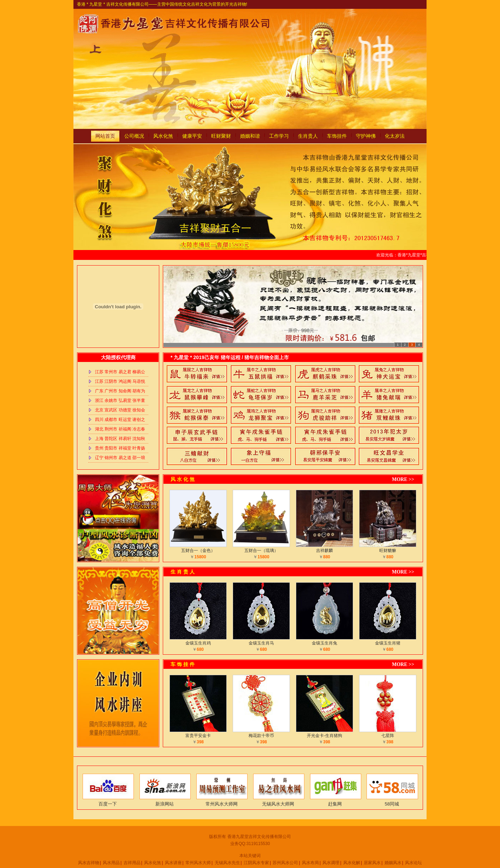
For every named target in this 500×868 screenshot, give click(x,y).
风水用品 (111, 863)
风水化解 (352, 863)
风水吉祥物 (89, 863)
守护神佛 (366, 136)
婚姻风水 (393, 863)
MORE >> (403, 479)
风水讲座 (173, 863)
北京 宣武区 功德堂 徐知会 (120, 410)
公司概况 (134, 136)
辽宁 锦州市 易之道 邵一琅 (120, 458)
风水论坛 (413, 863)
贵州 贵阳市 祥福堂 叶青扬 (120, 448)
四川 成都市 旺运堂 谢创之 (120, 420)
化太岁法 (395, 136)
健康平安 (192, 136)
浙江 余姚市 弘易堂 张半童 (120, 400)
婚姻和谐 (250, 136)
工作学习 (279, 136)
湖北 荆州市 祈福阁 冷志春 (120, 429)
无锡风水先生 (227, 863)
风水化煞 (163, 136)
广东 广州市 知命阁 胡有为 (120, 391)
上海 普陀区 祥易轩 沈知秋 (120, 439)
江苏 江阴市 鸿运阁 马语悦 (120, 381)
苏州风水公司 (285, 863)
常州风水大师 (198, 863)
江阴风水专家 (256, 863)
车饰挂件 (337, 136)
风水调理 (331, 863)
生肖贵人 (308, 136)
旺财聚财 (221, 136)
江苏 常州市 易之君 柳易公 (120, 372)
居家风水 (372, 863)
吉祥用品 (132, 863)
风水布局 (310, 863)
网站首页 (105, 136)
